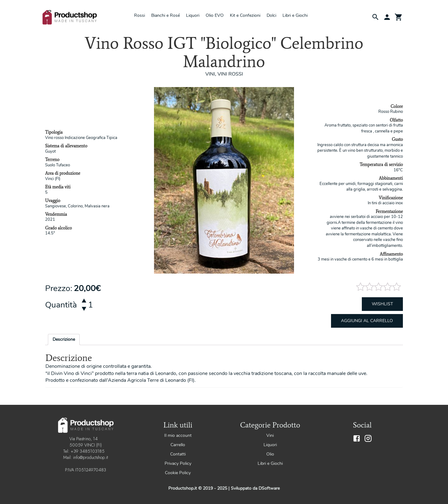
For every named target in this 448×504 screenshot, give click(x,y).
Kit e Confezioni (245, 15)
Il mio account (178, 435)
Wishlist (382, 304)
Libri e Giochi (295, 15)
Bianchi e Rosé (166, 15)
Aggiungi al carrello (367, 321)
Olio (270, 454)
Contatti (178, 454)
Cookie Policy (178, 473)
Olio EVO (215, 15)
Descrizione (64, 339)
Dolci (271, 15)
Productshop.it (183, 488)
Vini (270, 435)
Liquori (193, 15)
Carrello (178, 445)
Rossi (140, 15)
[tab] (64, 340)
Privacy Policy (178, 463)
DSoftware (269, 488)
